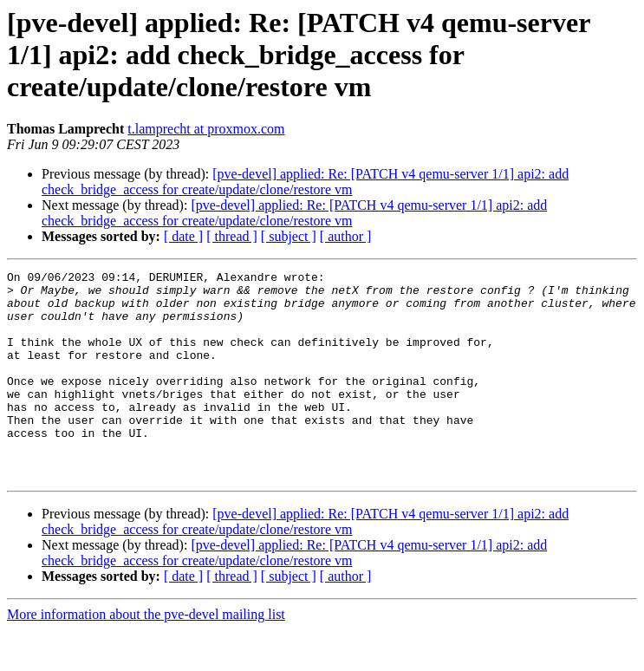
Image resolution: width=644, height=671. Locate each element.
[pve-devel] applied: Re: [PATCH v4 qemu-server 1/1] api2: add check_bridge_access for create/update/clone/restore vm (305, 182)
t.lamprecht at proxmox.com (206, 129)
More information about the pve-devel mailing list (146, 656)
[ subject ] (289, 236)
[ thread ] (232, 236)
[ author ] (346, 236)
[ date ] (183, 236)
